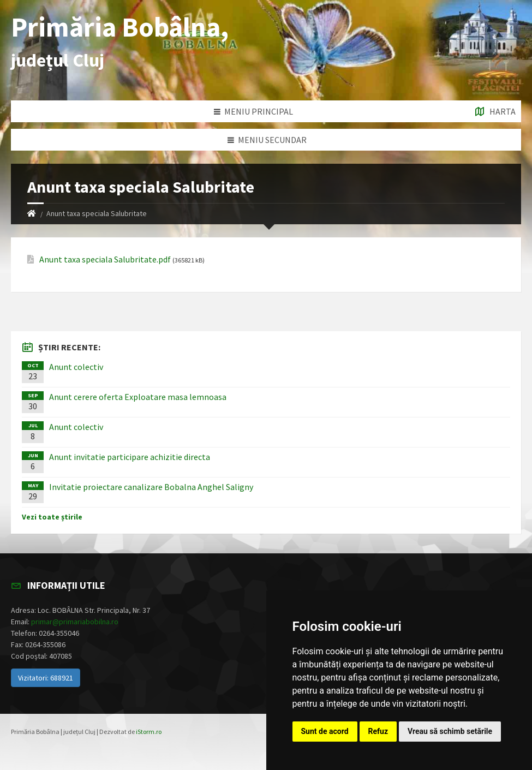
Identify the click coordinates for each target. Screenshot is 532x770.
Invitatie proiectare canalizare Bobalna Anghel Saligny (151, 487)
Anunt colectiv (76, 367)
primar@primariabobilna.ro (75, 622)
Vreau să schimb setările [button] (450, 731)
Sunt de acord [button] (325, 731)
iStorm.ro (149, 732)
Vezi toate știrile (52, 517)
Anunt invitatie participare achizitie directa (130, 457)
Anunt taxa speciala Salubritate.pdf (105, 259)
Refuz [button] (378, 731)
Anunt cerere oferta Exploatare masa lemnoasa (138, 397)
